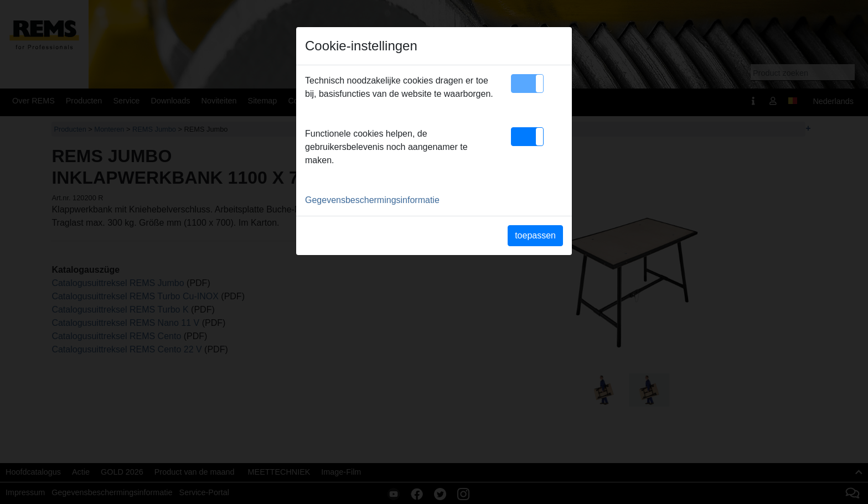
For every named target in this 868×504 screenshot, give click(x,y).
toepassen (535, 235)
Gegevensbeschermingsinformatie (372, 200)
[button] (527, 84)
